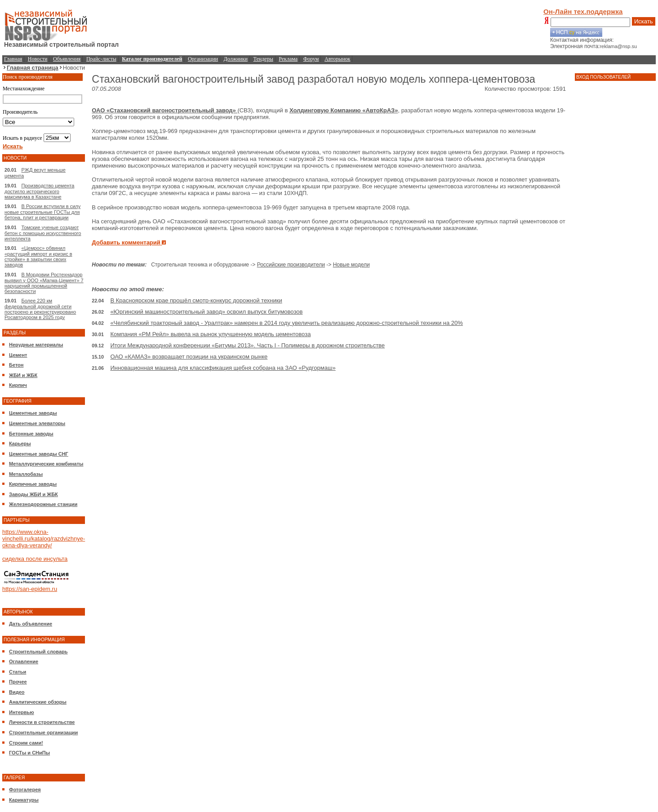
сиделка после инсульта (35, 559)
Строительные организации (43, 732)
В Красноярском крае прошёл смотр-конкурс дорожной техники (196, 300)
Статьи (18, 672)
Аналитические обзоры (38, 702)
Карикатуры (24, 800)
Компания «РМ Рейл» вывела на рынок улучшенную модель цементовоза (210, 334)
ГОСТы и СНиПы (29, 753)
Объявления (67, 59)
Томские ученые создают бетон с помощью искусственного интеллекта (43, 233)
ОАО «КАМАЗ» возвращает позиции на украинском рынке (189, 357)
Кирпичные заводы (33, 484)
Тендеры (263, 59)
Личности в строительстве (42, 722)
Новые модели (351, 265)
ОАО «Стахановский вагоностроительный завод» (164, 110)
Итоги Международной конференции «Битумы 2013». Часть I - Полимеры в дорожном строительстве (247, 345)
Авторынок (337, 59)
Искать (644, 21)
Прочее (18, 682)
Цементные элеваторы (37, 423)
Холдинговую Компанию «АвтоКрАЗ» (344, 110)
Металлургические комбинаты (46, 464)
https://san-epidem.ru (30, 589)
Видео (17, 692)
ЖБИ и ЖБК (23, 375)
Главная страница (33, 68)
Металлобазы (26, 474)
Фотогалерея (25, 790)
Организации (203, 59)
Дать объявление (31, 624)
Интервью (22, 712)
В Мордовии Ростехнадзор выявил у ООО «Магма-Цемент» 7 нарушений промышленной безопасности (44, 283)
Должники (236, 59)
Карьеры (20, 444)
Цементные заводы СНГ (39, 454)
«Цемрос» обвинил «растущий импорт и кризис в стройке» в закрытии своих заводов (38, 256)
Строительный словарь (38, 652)
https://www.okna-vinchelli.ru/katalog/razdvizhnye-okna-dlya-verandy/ (44, 539)
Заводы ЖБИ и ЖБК (33, 494)
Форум (311, 59)
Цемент (18, 355)
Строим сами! (26, 743)
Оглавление (24, 661)
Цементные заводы (33, 413)
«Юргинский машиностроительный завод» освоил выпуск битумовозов (206, 312)
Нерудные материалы (36, 345)
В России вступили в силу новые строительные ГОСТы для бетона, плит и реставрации (42, 212)
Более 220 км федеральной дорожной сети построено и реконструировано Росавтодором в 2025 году (40, 309)
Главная (13, 59)
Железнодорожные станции (43, 504)
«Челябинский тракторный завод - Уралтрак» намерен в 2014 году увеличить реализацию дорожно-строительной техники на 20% (286, 323)
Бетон (16, 365)
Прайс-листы (101, 59)
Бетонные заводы (31, 434)
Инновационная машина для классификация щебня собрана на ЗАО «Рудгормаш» (223, 368)
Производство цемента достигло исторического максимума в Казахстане (39, 191)
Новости (38, 59)
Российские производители (291, 265)
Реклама (288, 59)
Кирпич (18, 385)
